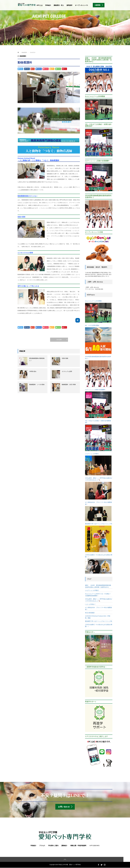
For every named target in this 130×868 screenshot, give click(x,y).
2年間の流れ (33, 371)
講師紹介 (64, 846)
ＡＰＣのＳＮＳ (94, 846)
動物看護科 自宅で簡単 (69, 385)
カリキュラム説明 (67, 371)
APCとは (40, 5)
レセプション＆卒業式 (92, 454)
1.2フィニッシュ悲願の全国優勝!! (95, 390)
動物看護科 (23, 56)
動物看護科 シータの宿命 (37, 385)
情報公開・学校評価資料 (78, 846)
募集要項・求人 (59, 5)
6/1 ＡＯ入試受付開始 (92, 325)
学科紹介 (48, 5)
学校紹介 (33, 846)
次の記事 (59, 340)
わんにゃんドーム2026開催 (93, 301)
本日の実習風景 (90, 613)
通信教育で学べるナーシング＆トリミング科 (99, 524)
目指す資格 (65, 358)
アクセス (42, 846)
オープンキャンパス (82, 5)
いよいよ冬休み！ (90, 604)
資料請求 (69, 5)
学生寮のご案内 (53, 846)
